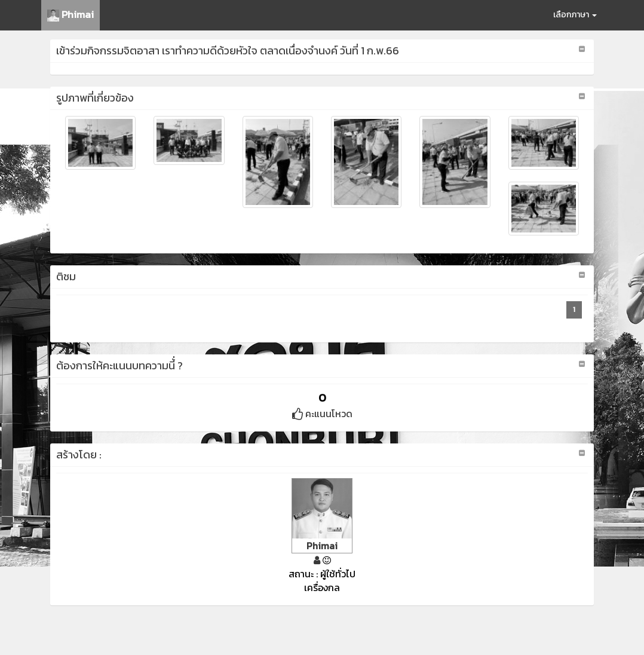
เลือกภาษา (575, 15)
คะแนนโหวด (322, 414)
